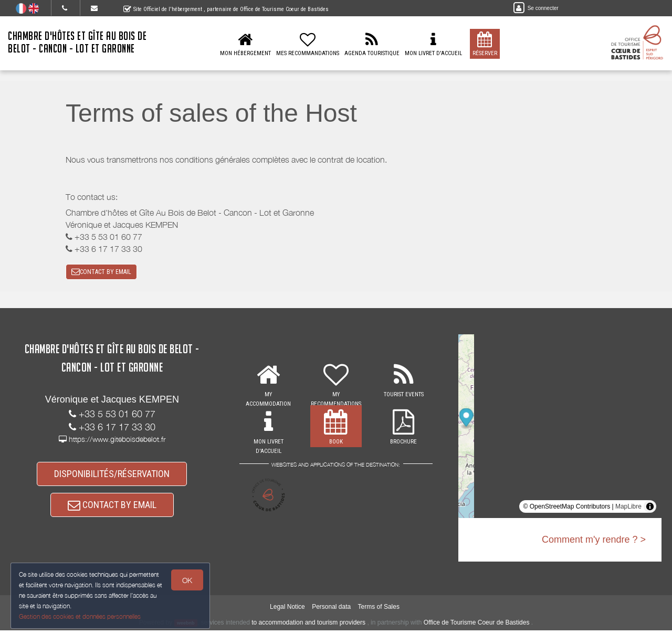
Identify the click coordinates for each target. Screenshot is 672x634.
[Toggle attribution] (650, 508)
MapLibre (628, 508)
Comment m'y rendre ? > (594, 541)
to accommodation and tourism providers (308, 626)
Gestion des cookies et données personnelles (80, 616)
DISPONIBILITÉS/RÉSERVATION (112, 476)
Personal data (331, 611)
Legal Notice (287, 611)
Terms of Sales (379, 611)
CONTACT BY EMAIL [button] (101, 272)
